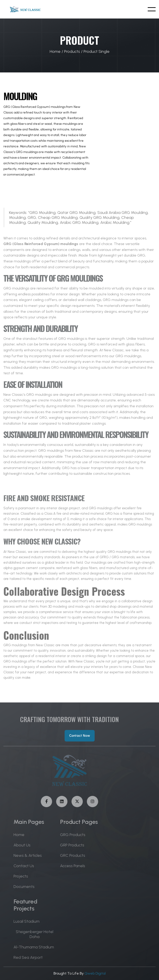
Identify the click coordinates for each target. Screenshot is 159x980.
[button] (152, 9)
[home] (24, 9)
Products (72, 51)
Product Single (97, 51)
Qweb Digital (95, 973)
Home (55, 51)
